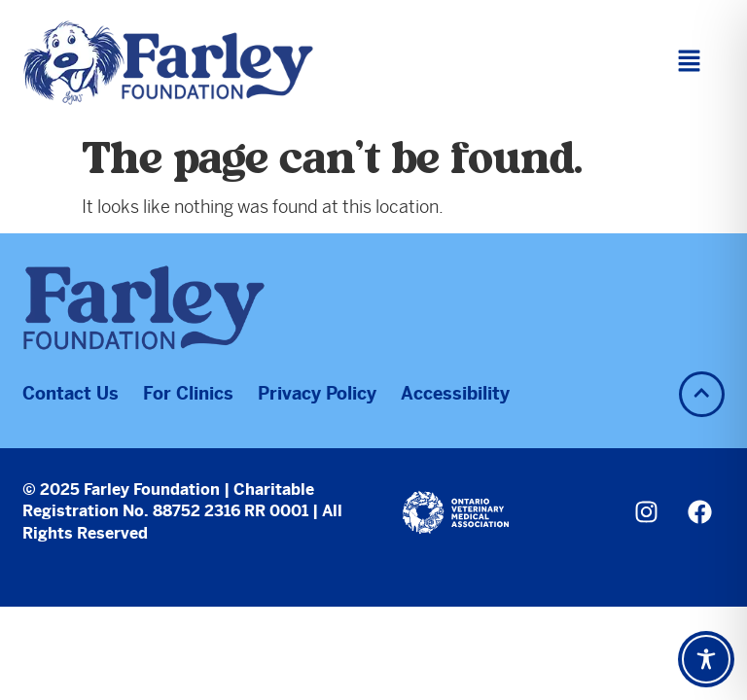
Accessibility (455, 393)
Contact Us (71, 393)
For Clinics (188, 393)
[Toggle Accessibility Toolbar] (706, 659)
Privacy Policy (317, 393)
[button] (689, 62)
